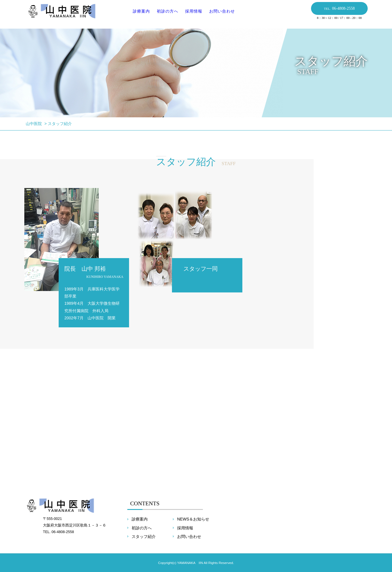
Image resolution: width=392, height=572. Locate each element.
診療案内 (139, 14)
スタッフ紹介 (144, 537)
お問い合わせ (220, 14)
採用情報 (192, 14)
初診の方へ (166, 14)
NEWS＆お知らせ (193, 519)
